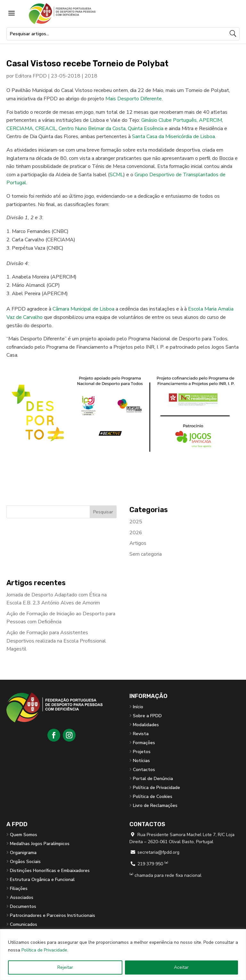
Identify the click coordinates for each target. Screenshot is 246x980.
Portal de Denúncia (153, 779)
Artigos (138, 543)
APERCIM (210, 120)
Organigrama (23, 853)
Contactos (144, 770)
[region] (123, 955)
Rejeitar (65, 967)
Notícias (141, 761)
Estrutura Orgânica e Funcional (42, 880)
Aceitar (181, 967)
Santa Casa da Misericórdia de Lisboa (173, 137)
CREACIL (46, 129)
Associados (22, 897)
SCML (116, 175)
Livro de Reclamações (155, 806)
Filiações (19, 889)
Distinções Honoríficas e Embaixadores (50, 871)
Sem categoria (146, 554)
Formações (144, 743)
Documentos (23, 906)
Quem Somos (24, 835)
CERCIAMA (20, 129)
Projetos (142, 752)
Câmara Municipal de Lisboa (83, 309)
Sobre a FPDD (147, 716)
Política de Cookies (153, 797)
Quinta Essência (146, 129)
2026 (136, 533)
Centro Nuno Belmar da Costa (92, 129)
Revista (141, 734)
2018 (91, 76)
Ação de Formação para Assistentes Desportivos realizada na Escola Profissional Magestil (56, 641)
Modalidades (146, 725)
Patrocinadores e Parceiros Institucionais (53, 915)
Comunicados (24, 924)
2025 (136, 522)
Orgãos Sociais (25, 862)
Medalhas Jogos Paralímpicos (40, 844)
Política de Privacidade (44, 950)
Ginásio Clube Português (169, 120)
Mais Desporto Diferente (134, 99)
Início (138, 707)
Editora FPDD (31, 76)
